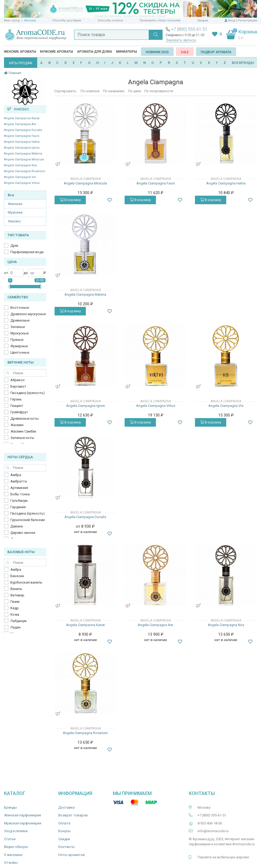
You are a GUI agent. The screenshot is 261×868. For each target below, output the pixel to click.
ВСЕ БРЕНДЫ (243, 63)
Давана (17, 526)
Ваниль (16, 589)
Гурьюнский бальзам (28, 520)
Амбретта (19, 481)
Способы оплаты (110, 20)
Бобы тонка (20, 494)
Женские (15, 204)
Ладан (16, 627)
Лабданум (18, 621)
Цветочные (20, 352)
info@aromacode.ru (213, 831)
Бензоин (17, 576)
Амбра (16, 475)
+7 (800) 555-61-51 (189, 29)
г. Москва (29, 20)
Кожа (15, 614)
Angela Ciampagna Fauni (22, 136)
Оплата (64, 823)
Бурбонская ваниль (26, 582)
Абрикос (18, 380)
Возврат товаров (73, 815)
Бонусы (64, 831)
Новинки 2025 (157, 52)
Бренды (10, 807)
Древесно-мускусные (28, 314)
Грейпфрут (19, 412)
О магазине (13, 855)
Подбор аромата (216, 52)
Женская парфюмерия (22, 815)
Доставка (66, 807)
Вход (232, 20)
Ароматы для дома (95, 52)
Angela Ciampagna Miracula (24, 159)
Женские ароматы (20, 52)
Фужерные (19, 346)
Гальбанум (19, 501)
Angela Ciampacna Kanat (22, 118)
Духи (14, 246)
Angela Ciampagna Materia (23, 154)
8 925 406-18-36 (210, 823)
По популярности (159, 91)
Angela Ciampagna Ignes (22, 148)
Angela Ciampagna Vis (20, 177)
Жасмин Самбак (23, 431)
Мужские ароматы (57, 52)
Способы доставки (67, 20)
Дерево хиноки (23, 533)
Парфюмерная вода (27, 252)
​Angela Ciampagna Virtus (22, 183)
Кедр (15, 608)
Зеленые (18, 327)
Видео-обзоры (16, 847)
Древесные (20, 320)
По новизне (90, 91)
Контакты (66, 847)
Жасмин (17, 425)
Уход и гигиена (16, 831)
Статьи (10, 839)
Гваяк (15, 602)
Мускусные (20, 333)
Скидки (203, 20)
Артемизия (19, 488)
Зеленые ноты (22, 438)
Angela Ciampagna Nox (20, 165)
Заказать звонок (181, 40)
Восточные (20, 308)
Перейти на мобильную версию (223, 857)
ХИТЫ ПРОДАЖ (21, 63)
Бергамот (18, 386)
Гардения (18, 507)
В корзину (70, 200)
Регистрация (247, 20)
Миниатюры (126, 52)
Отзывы (11, 863)
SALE (185, 52)
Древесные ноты (25, 418)
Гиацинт (17, 406)
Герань (16, 399)
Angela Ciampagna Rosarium (25, 171)
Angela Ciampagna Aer (20, 124)
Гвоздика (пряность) (28, 393)
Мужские (15, 212)
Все (11, 195)
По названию (114, 91)
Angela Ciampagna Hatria (22, 142)
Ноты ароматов (72, 855)
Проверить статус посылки (160, 20)
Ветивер (17, 595)
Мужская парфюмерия (23, 823)
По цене (135, 91)
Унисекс (14, 221)
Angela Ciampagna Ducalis (23, 130)
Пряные (17, 340)
